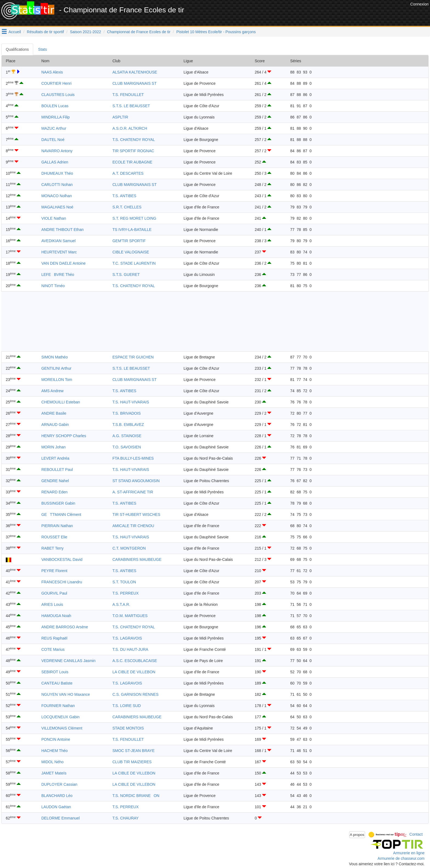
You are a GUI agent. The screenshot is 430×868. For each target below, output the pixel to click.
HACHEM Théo (55, 751)
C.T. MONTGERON (129, 548)
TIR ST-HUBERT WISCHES (136, 514)
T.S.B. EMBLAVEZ (128, 425)
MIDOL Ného (53, 762)
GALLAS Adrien (55, 162)
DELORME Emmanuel (61, 818)
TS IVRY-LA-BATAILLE (132, 230)
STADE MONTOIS (128, 728)
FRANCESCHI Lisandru (62, 582)
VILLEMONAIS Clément (62, 728)
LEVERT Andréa (55, 458)
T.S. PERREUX (126, 593)
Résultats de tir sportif (45, 32)
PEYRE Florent (54, 571)
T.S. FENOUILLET (128, 95)
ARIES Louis (52, 604)
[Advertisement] (309, 14)
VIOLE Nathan (54, 218)
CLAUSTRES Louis (58, 95)
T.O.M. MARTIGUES (130, 616)
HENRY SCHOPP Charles (64, 436)
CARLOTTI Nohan (57, 185)
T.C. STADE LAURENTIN (134, 263)
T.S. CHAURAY (125, 818)
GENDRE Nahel (55, 481)
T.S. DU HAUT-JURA (130, 649)
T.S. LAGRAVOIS (127, 638)
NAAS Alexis (52, 72)
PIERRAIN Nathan (57, 526)
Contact (416, 834)
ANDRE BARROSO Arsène (65, 627)
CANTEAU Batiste (57, 683)
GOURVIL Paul (54, 593)
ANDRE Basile (54, 413)
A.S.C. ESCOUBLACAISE (135, 661)
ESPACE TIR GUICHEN (133, 357)
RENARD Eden (55, 492)
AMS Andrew (53, 391)
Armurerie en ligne (409, 853)
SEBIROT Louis (55, 672)
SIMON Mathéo (55, 357)
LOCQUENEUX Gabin (60, 717)
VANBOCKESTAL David (62, 559)
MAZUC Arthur (54, 128)
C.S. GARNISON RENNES (135, 694)
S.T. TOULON (124, 582)
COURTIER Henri (56, 83)
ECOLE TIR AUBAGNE (132, 162)
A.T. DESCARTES (128, 173)
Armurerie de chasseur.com (401, 858)
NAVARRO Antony (57, 151)
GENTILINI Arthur (56, 368)
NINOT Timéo (53, 286)
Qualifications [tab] (17, 49)
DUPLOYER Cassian (60, 784)
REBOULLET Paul (57, 470)
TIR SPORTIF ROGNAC (133, 151)
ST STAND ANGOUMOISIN (136, 481)
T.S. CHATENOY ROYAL (134, 140)
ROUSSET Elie (54, 537)
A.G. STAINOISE (127, 436)
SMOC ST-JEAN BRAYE (134, 751)
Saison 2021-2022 (86, 32)
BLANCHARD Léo (57, 796)
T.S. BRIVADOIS (127, 413)
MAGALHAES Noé (57, 207)
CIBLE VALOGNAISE (131, 252)
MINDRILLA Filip (56, 117)
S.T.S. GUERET (126, 275)
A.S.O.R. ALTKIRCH (130, 128)
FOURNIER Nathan (58, 706)
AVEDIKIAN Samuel (59, 241)
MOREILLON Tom (57, 380)
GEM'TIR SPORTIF (129, 241)
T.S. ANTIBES (124, 196)
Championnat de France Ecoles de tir (139, 32)
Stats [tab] (43, 49)
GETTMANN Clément (61, 514)
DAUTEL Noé (53, 140)
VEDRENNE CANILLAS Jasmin (69, 661)
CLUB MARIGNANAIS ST (135, 83)
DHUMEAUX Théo (57, 173)
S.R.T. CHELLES (127, 207)
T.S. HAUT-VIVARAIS (131, 402)
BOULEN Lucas (55, 106)
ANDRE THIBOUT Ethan (63, 230)
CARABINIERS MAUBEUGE (137, 559)
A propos (357, 835)
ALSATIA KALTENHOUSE (135, 72)
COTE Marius (53, 649)
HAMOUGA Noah (56, 616)
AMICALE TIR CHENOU (133, 526)
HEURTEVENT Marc (59, 252)
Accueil (15, 32)
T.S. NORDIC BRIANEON (136, 796)
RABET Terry (53, 548)
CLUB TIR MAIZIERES (132, 762)
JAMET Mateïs (54, 773)
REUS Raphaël (54, 638)
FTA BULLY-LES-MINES (133, 458)
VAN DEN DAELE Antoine (64, 263)
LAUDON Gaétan (56, 807)
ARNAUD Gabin (55, 425)
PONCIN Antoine (56, 739)
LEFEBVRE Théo (58, 275)
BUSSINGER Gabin (58, 503)
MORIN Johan (54, 447)
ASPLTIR (120, 117)
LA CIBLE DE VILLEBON (134, 672)
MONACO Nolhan (57, 196)
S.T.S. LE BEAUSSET (131, 106)
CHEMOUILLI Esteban (61, 402)
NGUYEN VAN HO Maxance (66, 694)
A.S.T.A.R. (121, 604)
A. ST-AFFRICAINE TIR (133, 492)
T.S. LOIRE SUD (127, 706)
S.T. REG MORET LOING (134, 218)
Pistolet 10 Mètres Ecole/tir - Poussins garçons (216, 32)
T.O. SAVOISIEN (127, 447)
